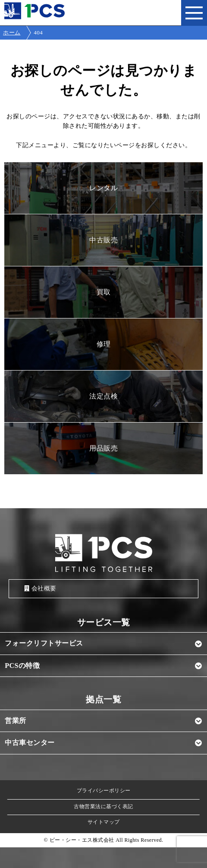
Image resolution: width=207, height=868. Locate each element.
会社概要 (40, 588)
